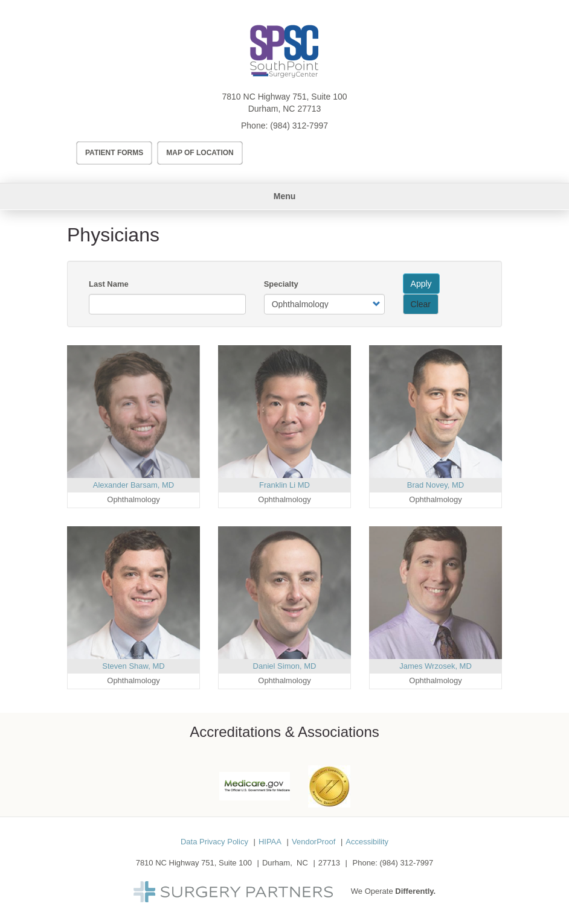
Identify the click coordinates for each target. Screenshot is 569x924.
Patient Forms (114, 153)
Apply (421, 284)
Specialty (281, 284)
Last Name (109, 284)
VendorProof (313, 842)
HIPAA (270, 842)
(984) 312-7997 (299, 126)
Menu (285, 196)
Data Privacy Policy (214, 842)
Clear (421, 304)
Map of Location (200, 153)
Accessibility (367, 842)
